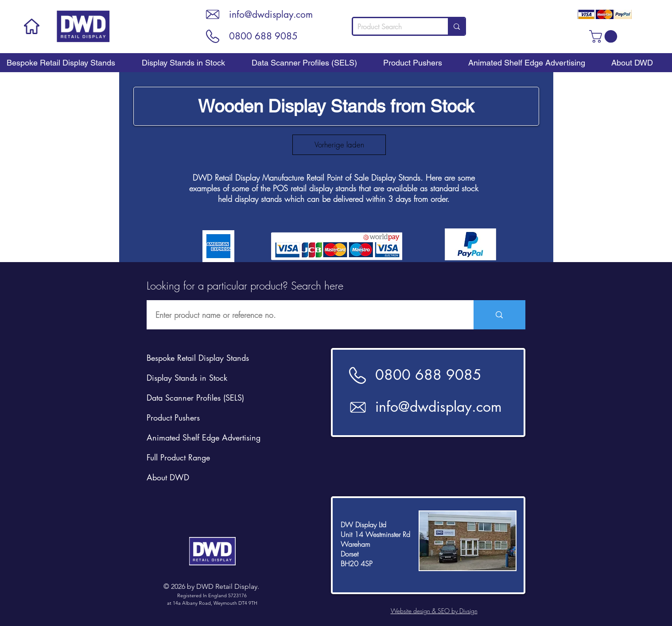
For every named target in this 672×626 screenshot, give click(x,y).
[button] (605, 37)
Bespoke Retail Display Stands (198, 358)
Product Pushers (173, 417)
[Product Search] (394, 27)
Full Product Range (178, 457)
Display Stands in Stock (187, 378)
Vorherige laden (339, 145)
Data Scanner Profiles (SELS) (195, 398)
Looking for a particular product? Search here (245, 286)
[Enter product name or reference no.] (305, 315)
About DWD (168, 477)
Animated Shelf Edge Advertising (204, 437)
